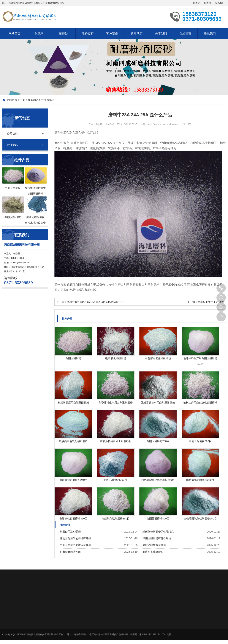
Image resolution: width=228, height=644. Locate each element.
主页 (22, 100)
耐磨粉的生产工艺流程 (211, 302)
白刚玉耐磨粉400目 (158, 519)
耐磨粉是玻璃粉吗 (153, 552)
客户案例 (112, 34)
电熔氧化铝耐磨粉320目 (73, 519)
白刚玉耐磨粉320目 (200, 441)
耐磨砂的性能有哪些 (154, 545)
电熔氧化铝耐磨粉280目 (200, 480)
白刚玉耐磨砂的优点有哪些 (75, 545)
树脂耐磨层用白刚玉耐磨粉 (73, 403)
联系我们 (220, 3)
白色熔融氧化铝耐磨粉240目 (158, 480)
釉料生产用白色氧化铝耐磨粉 (200, 403)
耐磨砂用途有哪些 (70, 532)
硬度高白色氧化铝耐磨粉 (73, 441)
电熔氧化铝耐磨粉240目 (73, 480)
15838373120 (221, 288)
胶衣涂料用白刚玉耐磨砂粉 (116, 441)
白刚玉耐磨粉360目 (116, 480)
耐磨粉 (208, 3)
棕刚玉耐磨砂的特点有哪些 (75, 538)
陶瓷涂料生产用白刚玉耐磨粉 (116, 403)
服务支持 (88, 34)
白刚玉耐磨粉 (73, 358)
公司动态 (12, 134)
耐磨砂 (197, 3)
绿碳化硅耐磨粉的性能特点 (158, 532)
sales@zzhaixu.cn (20, 263)
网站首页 (15, 34)
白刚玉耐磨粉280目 (158, 441)
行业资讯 (47, 100)
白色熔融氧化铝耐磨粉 (158, 358)
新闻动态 (137, 34)
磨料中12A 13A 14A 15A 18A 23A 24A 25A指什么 (95, 302)
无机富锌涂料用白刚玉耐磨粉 (158, 403)
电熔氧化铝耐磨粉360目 (116, 519)
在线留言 (185, 34)
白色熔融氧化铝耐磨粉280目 (200, 519)
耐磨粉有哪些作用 (70, 552)
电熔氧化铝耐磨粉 (116, 358)
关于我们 (161, 34)
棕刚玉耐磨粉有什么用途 (157, 538)
